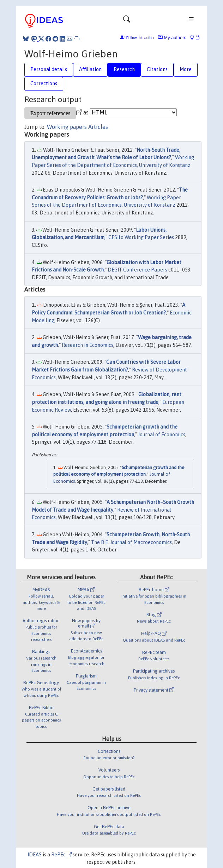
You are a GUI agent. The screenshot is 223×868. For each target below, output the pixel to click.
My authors (172, 38)
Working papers (67, 127)
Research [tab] (124, 69)
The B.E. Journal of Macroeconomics (131, 542)
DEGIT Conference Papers (137, 270)
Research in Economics (88, 345)
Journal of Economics (162, 435)
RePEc (61, 855)
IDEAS (35, 855)
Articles (98, 127)
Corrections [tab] (44, 83)
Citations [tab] (157, 69)
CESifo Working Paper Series (141, 237)
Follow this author (140, 38)
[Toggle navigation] (127, 21)
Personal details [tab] (49, 69)
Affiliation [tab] (90, 69)
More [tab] (186, 69)
